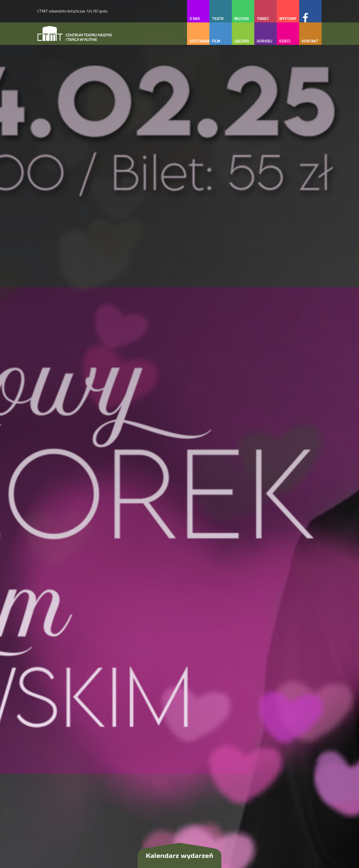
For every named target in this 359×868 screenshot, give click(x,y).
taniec (263, 19)
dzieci (285, 41)
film (216, 41)
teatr (218, 19)
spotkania (199, 41)
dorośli (265, 41)
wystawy (288, 19)
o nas (195, 19)
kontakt (310, 41)
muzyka (242, 19)
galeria (242, 41)
